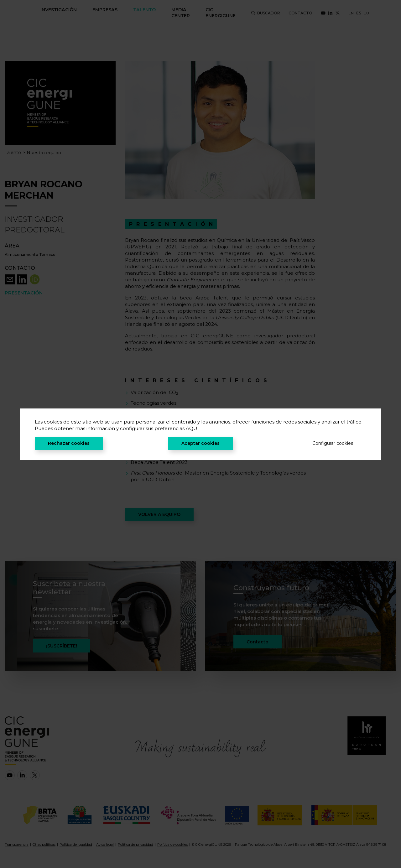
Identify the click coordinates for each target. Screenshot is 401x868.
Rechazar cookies (69, 443)
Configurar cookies (333, 443)
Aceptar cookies (200, 443)
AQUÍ (192, 428)
